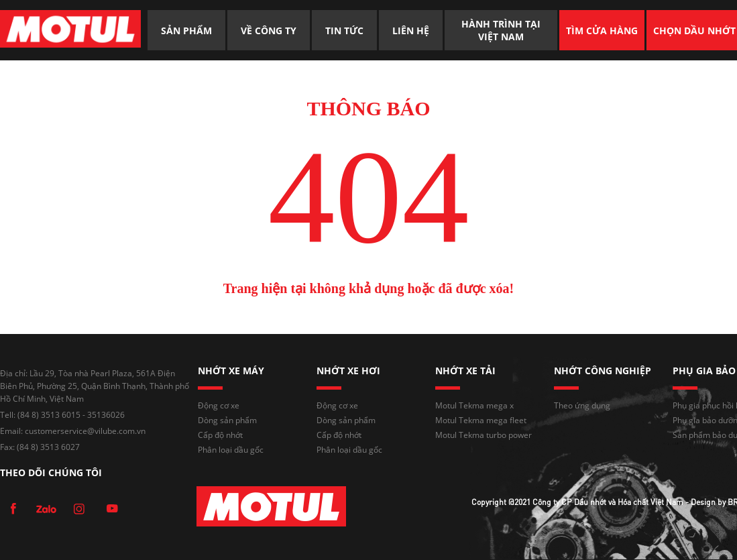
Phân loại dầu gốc (231, 450)
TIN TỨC (344, 31)
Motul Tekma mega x (474, 405)
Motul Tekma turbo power (484, 435)
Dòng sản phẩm (227, 420)
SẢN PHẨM (186, 31)
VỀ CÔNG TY (269, 31)
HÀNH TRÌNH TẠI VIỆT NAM (502, 30)
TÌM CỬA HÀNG (602, 31)
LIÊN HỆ (411, 31)
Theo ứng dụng (582, 405)
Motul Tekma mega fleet (481, 420)
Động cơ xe (219, 405)
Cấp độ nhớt (220, 435)
